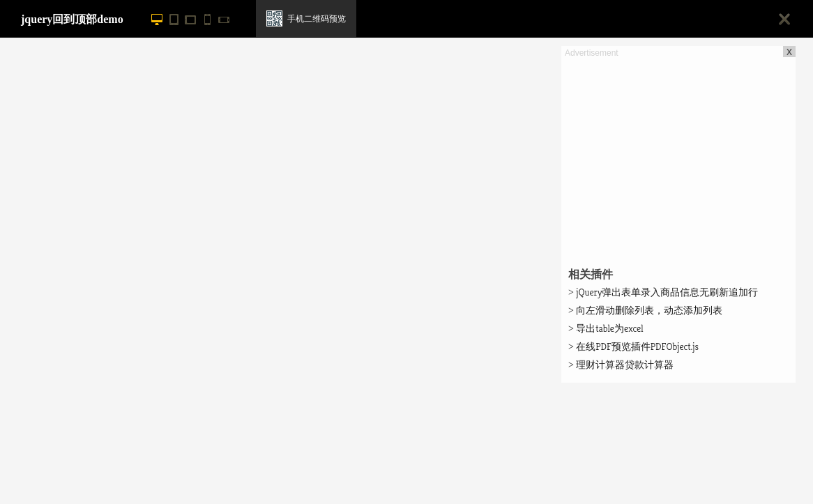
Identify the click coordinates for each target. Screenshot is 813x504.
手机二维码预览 (317, 19)
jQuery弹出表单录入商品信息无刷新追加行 (663, 292)
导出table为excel (606, 328)
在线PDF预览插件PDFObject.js (633, 346)
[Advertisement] (678, 158)
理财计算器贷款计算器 (621, 365)
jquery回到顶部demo (72, 19)
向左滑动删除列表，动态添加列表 (645, 310)
